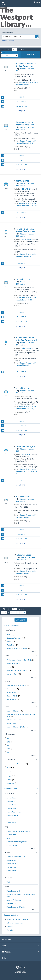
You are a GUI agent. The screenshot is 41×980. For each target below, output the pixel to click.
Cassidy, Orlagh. (12, 696)
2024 (9, 738)
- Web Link (27, 189)
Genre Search (11, 819)
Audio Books (11, 645)
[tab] (30, 54)
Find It (13, 97)
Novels (9, 780)
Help (4, 958)
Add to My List (20, 111)
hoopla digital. (12, 692)
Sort (3, 53)
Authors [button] (7, 681)
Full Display (14, 102)
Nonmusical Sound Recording (17, 649)
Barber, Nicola (11, 699)
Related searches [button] (11, 789)
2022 (9, 745)
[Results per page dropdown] (15, 50)
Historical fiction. (12, 663)
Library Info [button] (20, 940)
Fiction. (9, 667)
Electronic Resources (14, 638)
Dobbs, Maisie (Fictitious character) (19, 660)
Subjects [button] (8, 656)
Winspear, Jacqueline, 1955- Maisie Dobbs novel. (21, 715)
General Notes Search (14, 812)
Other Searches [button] (10, 794)
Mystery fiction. (12, 674)
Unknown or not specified (16, 764)
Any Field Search (12, 798)
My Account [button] (20, 952)
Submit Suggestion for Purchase (18, 920)
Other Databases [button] (10, 878)
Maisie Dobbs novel (13, 711)
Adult (9, 767)
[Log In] (34, 2)
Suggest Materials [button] (11, 915)
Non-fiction (11, 783)
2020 (9, 752)
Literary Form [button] (9, 772)
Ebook (9, 641)
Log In (38, 2)
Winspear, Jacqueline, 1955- (16, 686)
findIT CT (10, 927)
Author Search (12, 805)
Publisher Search (12, 815)
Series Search (11, 822)
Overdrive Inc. (11, 689)
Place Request (14, 106)
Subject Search (12, 808)
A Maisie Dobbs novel (14, 720)
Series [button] (7, 707)
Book (9, 635)
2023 (9, 742)
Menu (4, 4)
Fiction (9, 776)
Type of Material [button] (10, 630)
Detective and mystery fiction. (17, 671)
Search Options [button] (9, 41)
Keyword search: (8, 33)
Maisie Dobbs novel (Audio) (16, 727)
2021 (9, 749)
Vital (8, 882)
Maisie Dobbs (11, 723)
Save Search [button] (21, 620)
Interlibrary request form (15, 923)
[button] (30, 54)
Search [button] (20, 946)
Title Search (11, 801)
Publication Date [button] (10, 734)
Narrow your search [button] (11, 625)
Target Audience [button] (10, 759)
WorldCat (10, 930)
